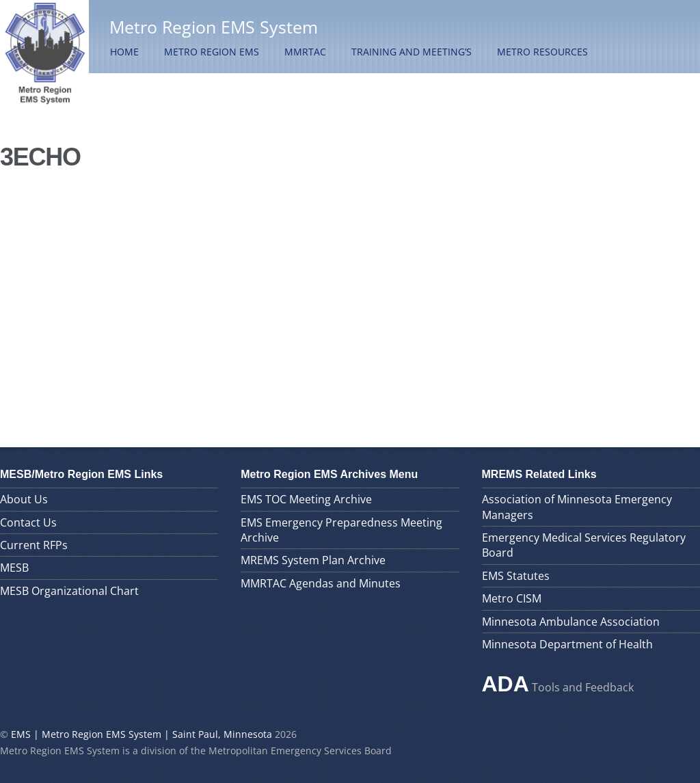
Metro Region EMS (212, 52)
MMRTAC (305, 52)
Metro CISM (512, 598)
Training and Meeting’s (412, 52)
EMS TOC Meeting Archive (306, 499)
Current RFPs (34, 545)
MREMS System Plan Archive (313, 560)
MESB (14, 568)
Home (124, 52)
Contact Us (28, 522)
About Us (24, 499)
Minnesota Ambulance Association (571, 622)
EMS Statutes (516, 576)
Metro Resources (542, 52)
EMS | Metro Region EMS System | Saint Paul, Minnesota (142, 734)
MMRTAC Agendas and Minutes (321, 583)
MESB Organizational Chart (69, 591)
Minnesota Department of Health (567, 644)
